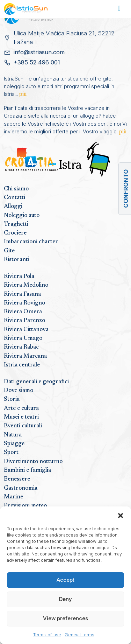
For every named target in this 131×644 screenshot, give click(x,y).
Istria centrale (22, 365)
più (23, 94)
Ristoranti (17, 260)
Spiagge (14, 444)
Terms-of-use (47, 635)
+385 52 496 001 (37, 62)
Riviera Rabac (21, 347)
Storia (12, 399)
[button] (121, 515)
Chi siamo (16, 189)
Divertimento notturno (33, 462)
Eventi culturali (23, 426)
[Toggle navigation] (119, 9)
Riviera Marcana (25, 356)
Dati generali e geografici (36, 382)
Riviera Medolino (26, 285)
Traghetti (16, 224)
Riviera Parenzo (24, 321)
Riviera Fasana (22, 294)
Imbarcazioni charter (31, 242)
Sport (11, 453)
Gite (9, 251)
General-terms (79, 635)
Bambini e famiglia (27, 470)
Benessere (17, 479)
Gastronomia (21, 488)
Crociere (15, 233)
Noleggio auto (22, 216)
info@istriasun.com (39, 52)
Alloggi (13, 206)
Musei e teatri (21, 417)
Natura (13, 435)
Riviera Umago (23, 338)
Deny (65, 599)
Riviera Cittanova (26, 330)
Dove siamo (19, 391)
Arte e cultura (21, 408)
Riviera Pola (19, 276)
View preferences (65, 618)
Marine (13, 497)
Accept (65, 580)
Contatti (14, 198)
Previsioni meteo (25, 506)
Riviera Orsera (23, 312)
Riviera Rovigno (24, 303)
